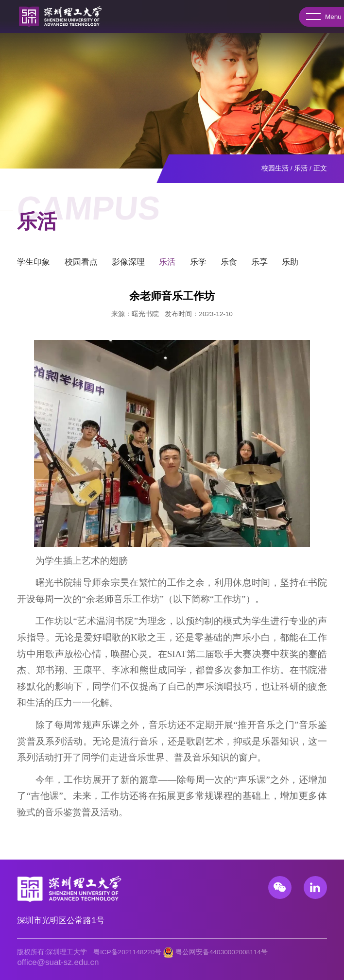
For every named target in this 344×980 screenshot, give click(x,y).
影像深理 (128, 265)
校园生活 (275, 168)
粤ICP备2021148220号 (127, 952)
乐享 (259, 265)
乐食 (229, 265)
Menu (320, 17)
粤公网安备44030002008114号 (222, 952)
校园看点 (81, 265)
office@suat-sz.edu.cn (58, 962)
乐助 (290, 265)
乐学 (198, 265)
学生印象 (34, 265)
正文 (320, 168)
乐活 (301, 168)
